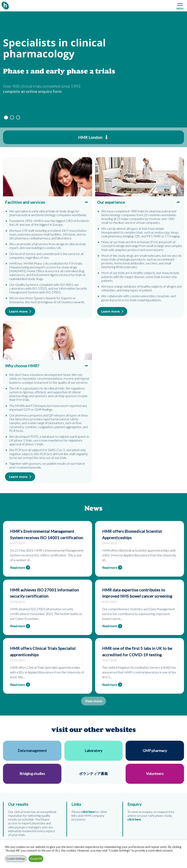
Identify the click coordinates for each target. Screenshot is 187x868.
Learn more (18, 311)
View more (93, 701)
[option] (93, 69)
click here (134, 819)
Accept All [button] (36, 859)
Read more (17, 567)
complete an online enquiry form (32, 91)
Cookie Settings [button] (16, 859)
